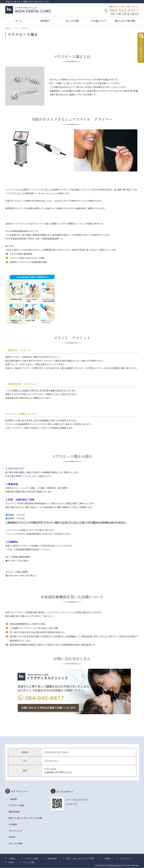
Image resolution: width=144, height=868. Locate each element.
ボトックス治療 (16, 843)
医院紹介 (45, 21)
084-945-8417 (52, 761)
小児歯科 (13, 824)
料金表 (12, 837)
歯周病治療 (14, 812)
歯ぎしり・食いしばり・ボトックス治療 (25, 818)
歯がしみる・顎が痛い (126, 21)
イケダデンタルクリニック (114, 865)
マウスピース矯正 (17, 805)
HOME (8, 28)
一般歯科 (13, 799)
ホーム (18, 21)
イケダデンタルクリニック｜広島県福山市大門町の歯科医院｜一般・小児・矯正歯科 (30, 10)
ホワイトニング (15, 831)
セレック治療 (72, 21)
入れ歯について (99, 21)
